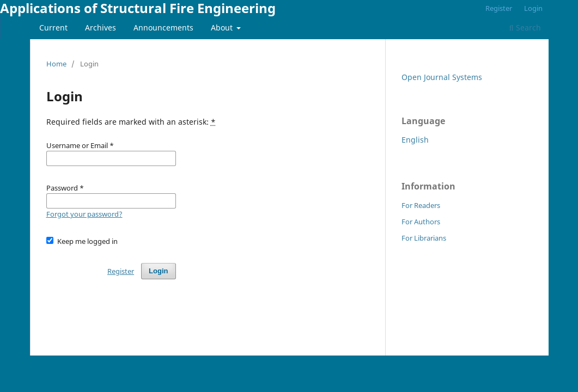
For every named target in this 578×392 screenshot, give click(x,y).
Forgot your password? (84, 214)
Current (53, 27)
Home (56, 64)
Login (533, 8)
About (223, 27)
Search (525, 27)
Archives (101, 27)
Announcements (163, 27)
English (415, 140)
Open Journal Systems (442, 77)
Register (499, 8)
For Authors (421, 222)
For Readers (421, 205)
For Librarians (424, 238)
